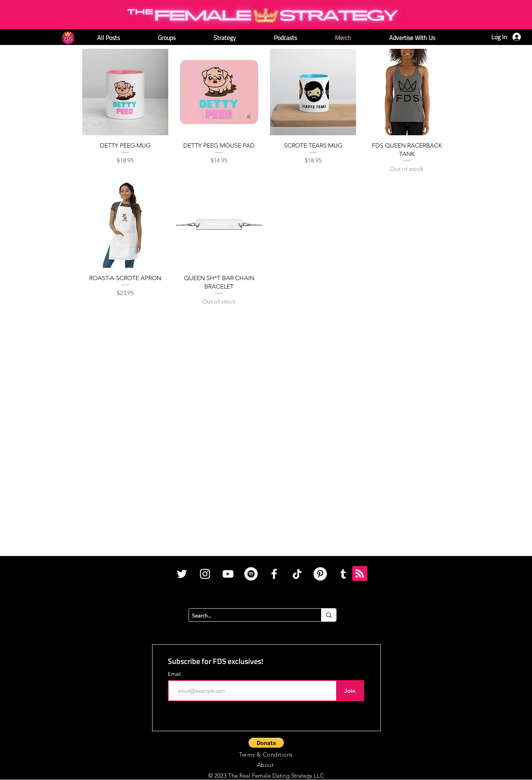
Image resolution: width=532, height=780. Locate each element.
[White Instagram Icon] (205, 574)
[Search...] (249, 616)
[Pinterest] (320, 574)
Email (174, 674)
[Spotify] (251, 574)
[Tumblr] (343, 574)
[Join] (350, 691)
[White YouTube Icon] (228, 574)
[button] (266, 743)
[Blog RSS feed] (360, 574)
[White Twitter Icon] (182, 574)
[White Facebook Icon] (274, 574)
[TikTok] (297, 574)
